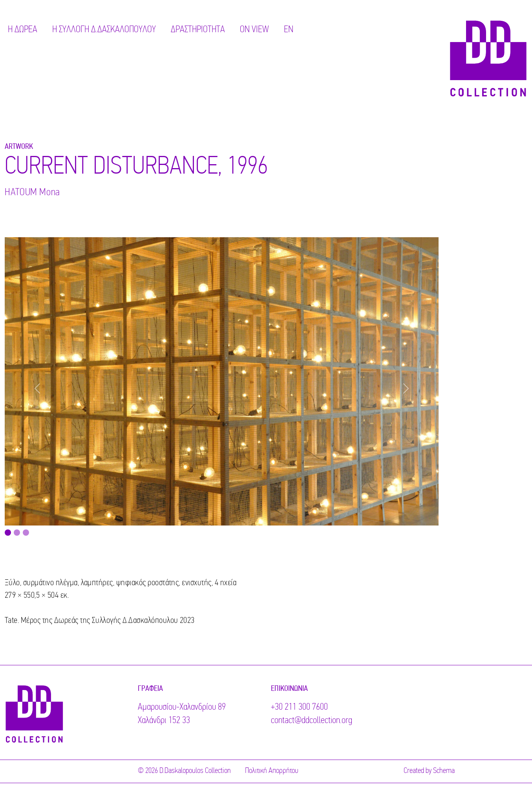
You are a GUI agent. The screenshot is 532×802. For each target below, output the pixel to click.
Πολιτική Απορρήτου (272, 771)
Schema (444, 771)
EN (289, 30)
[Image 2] (26, 533)
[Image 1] (17, 533)
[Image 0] (8, 533)
